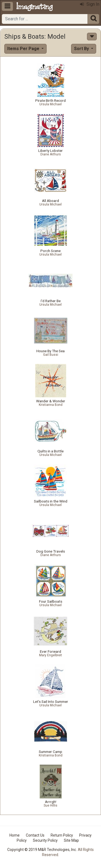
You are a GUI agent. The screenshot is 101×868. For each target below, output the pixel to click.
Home (15, 835)
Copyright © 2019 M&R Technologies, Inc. (42, 850)
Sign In (90, 4)
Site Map (71, 840)
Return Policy (62, 835)
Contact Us (35, 835)
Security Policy (45, 840)
